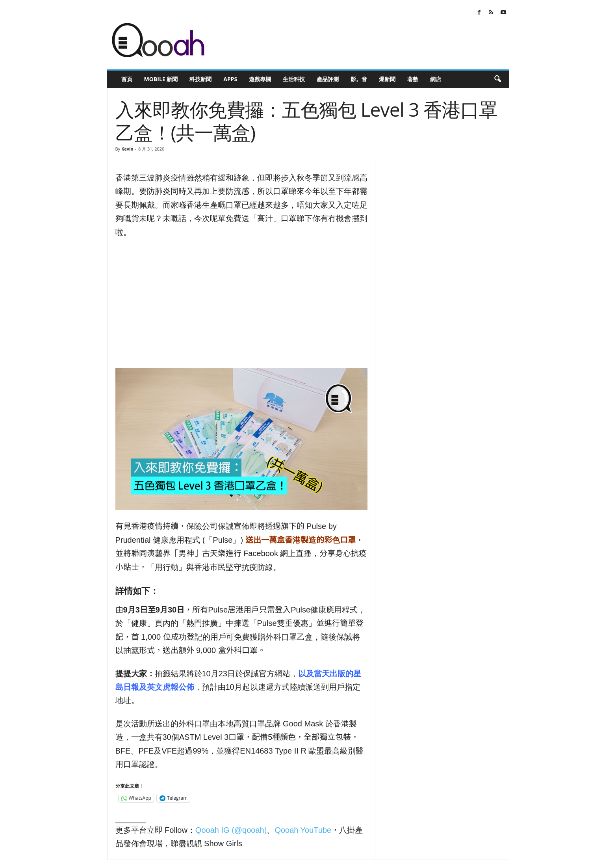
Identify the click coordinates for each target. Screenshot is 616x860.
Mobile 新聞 (161, 79)
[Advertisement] (241, 303)
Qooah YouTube (303, 830)
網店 (436, 79)
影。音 (359, 79)
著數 (413, 79)
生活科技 (294, 79)
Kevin (127, 149)
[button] (497, 79)
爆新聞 (387, 79)
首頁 (127, 79)
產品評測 (328, 79)
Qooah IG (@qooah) (231, 830)
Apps (230, 79)
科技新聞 (200, 79)
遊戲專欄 (260, 79)
